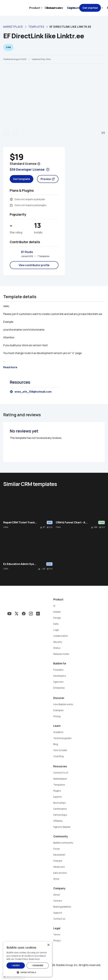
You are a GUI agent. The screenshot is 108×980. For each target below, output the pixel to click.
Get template (22, 179)
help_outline (39, 164)
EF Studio (27, 252)
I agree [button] (16, 965)
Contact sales (54, 8)
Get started (90, 8)
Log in (71, 8)
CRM (6, 527)
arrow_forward (15, 133)
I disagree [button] (38, 965)
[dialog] (28, 959)
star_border (48, 527)
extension (11, 205)
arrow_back (6, 133)
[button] (28, 972)
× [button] (48, 945)
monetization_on (11, 199)
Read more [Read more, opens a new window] (34, 959)
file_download (41, 527)
